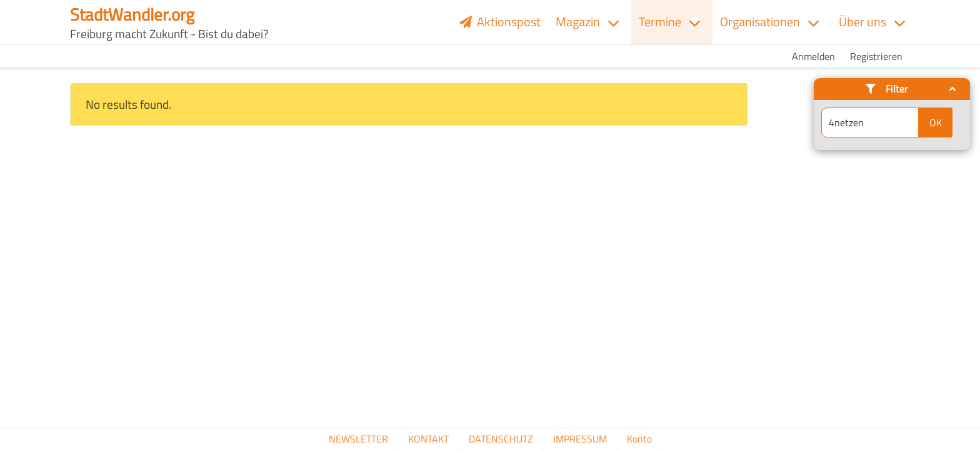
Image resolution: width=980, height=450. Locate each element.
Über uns (862, 22)
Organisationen (760, 22)
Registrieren (876, 56)
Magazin (578, 22)
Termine (660, 22)
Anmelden (813, 56)
